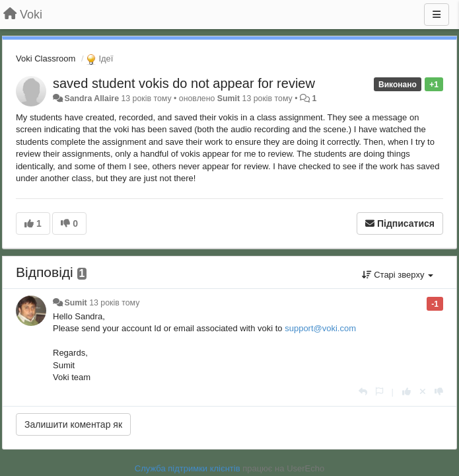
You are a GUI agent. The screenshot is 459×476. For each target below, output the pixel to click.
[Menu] (437, 15)
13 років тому (114, 303)
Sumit (229, 99)
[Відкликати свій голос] (423, 392)
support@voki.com (320, 328)
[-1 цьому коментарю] (439, 392)
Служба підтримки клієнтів (188, 468)
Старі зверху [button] (398, 275)
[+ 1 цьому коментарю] (406, 392)
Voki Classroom (46, 59)
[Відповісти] (363, 392)
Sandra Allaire (91, 99)
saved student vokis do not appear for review (184, 83)
